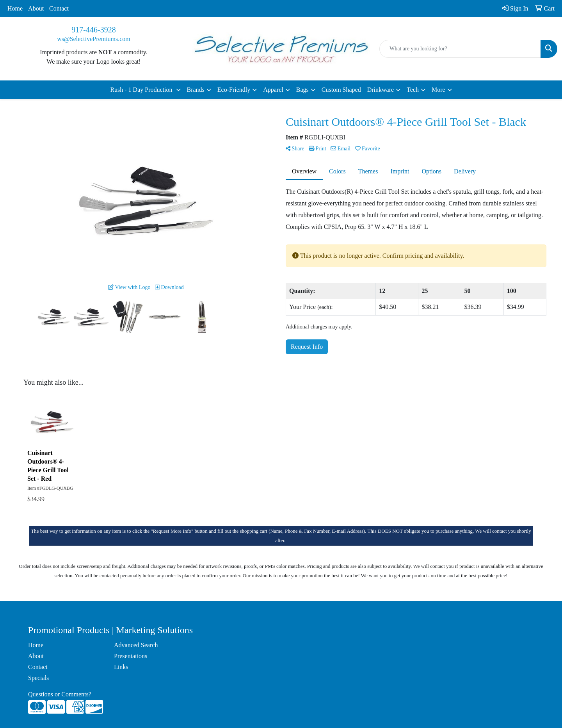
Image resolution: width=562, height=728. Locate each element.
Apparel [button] (273, 90)
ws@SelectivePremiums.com (94, 39)
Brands (196, 90)
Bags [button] (302, 90)
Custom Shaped (341, 90)
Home (15, 8)
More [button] (438, 90)
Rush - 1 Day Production (142, 90)
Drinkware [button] (381, 90)
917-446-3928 (93, 30)
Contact (59, 8)
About (36, 8)
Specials (38, 678)
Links (121, 667)
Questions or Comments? (60, 694)
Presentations (131, 656)
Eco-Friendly (234, 90)
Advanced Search (136, 645)
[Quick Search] (460, 49)
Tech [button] (413, 90)
